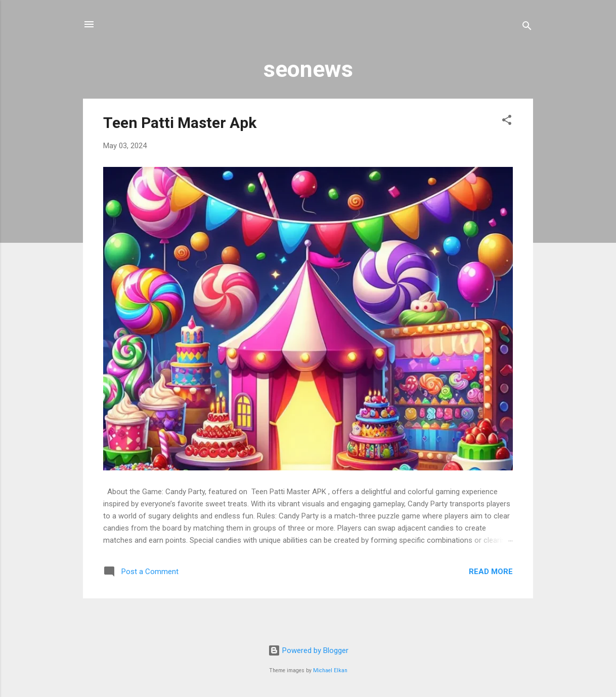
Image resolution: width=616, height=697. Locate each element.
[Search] (527, 28)
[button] (507, 122)
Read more (491, 572)
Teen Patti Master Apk (180, 123)
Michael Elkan (330, 670)
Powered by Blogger (308, 650)
